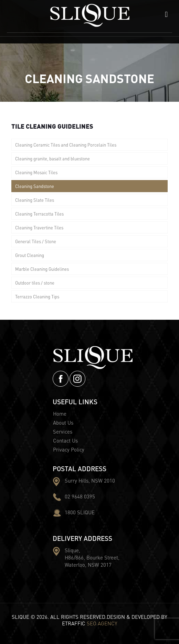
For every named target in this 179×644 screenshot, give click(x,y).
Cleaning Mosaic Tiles (36, 172)
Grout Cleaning (30, 255)
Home (60, 414)
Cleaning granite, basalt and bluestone (52, 158)
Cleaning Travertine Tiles (39, 227)
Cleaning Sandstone (35, 186)
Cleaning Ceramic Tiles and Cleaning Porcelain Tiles (66, 145)
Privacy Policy (69, 449)
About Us (63, 423)
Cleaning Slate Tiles (35, 200)
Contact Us (65, 440)
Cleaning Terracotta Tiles (39, 214)
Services (63, 432)
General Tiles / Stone (36, 241)
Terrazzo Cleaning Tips (37, 296)
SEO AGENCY (102, 623)
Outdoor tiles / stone (35, 283)
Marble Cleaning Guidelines (42, 269)
